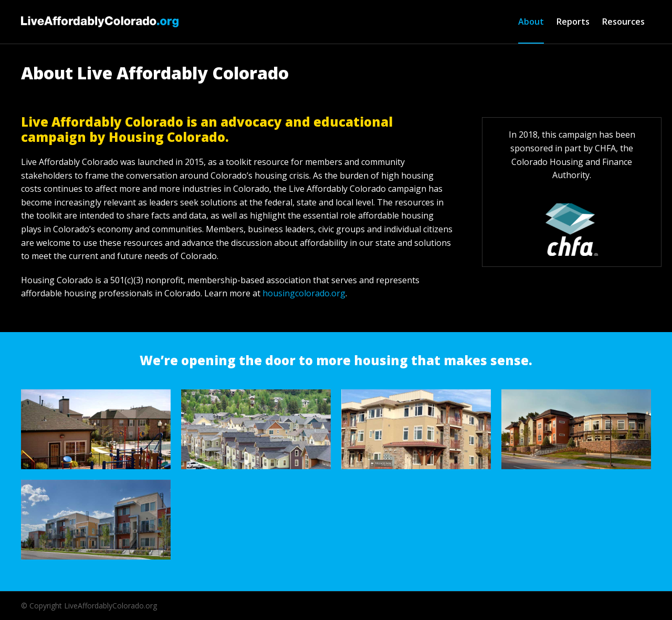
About (531, 22)
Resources (623, 22)
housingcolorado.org (304, 293)
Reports (573, 22)
